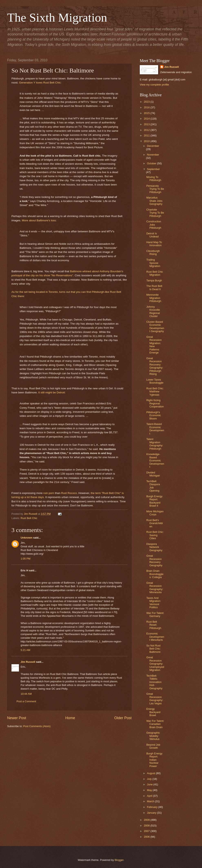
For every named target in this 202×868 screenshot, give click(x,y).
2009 (147, 820)
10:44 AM (26, 694)
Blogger (119, 860)
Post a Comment (26, 701)
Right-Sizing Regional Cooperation (155, 403)
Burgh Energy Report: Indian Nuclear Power (154, 760)
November (153, 155)
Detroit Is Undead (152, 235)
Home (70, 718)
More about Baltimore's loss (39, 220)
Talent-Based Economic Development (155, 429)
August (151, 773)
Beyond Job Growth (153, 746)
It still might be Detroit (51, 392)
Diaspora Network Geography (154, 547)
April (150, 796)
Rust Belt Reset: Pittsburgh (154, 625)
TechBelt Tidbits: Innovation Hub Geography (154, 682)
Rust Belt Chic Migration (155, 273)
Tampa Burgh (154, 280)
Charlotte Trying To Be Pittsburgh (155, 213)
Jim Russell (28, 662)
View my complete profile (154, 85)
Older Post (123, 718)
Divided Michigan (153, 474)
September (153, 169)
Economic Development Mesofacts (155, 637)
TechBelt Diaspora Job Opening (153, 486)
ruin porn (49, 493)
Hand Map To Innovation (154, 244)
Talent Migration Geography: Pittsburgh (155, 444)
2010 (147, 141)
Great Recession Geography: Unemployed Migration (155, 664)
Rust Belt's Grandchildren (155, 523)
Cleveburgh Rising (153, 252)
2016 (147, 107)
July (150, 779)
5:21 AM (25, 650)
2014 (147, 119)
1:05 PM (26, 559)
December (153, 146)
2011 (147, 136)
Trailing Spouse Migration (153, 263)
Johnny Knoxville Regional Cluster (153, 311)
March (151, 801)
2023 (147, 102)
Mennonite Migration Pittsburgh (154, 298)
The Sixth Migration (57, 18)
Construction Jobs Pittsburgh (154, 225)
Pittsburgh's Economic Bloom (154, 415)
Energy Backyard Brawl (153, 712)
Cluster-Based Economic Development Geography (155, 326)
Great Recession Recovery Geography (154, 560)
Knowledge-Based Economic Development (155, 460)
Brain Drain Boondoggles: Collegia (155, 574)
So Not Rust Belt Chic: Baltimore (153, 649)
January (152, 813)
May (150, 790)
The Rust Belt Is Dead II (154, 288)
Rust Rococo (69, 493)
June (150, 784)
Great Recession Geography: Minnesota (155, 588)
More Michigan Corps (155, 513)
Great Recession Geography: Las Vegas (155, 698)
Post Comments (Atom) (37, 726)
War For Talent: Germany (155, 615)
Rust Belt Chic (29, 518)
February (153, 807)
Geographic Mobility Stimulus (153, 736)
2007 (147, 831)
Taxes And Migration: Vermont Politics (154, 603)
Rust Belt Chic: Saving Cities (155, 535)
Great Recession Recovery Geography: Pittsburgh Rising (155, 366)
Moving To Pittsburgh (154, 179)
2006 (147, 837)
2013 (147, 124)
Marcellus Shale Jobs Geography (154, 201)
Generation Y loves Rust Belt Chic (40, 83)
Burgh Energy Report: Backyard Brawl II (154, 501)
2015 (147, 113)
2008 (147, 826)
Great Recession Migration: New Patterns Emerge (154, 345)
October (152, 163)
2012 (147, 130)
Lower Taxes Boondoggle (155, 381)
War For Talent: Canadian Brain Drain (155, 724)
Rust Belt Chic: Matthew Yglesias (155, 392)
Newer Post (17, 718)
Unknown (27, 538)
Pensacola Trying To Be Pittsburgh (155, 189)
